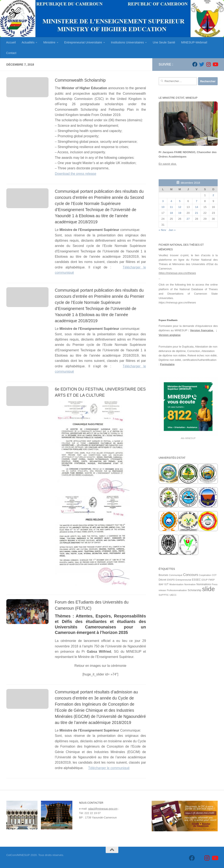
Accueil (11, 42)
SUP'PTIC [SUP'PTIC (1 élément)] (164, 595)
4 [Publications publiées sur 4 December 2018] (171, 201)
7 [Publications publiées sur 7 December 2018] (196, 201)
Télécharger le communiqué (109, 768)
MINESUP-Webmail (194, 42)
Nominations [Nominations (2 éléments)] (204, 584)
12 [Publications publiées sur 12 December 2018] (180, 207)
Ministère (49, 42)
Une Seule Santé (164, 42)
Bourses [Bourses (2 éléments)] (163, 575)
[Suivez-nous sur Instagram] (208, 64)
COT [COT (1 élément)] (214, 575)
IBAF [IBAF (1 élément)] (161, 584)
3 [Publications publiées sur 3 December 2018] (163, 201)
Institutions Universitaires (127, 42)
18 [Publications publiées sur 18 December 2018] (171, 213)
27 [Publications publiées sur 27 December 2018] (188, 219)
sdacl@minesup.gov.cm (103, 809)
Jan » (172, 230)
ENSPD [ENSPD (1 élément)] (171, 580)
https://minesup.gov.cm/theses (177, 273)
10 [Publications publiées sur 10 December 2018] (163, 207)
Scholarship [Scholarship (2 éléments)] (195, 590)
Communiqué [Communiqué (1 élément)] (176, 575)
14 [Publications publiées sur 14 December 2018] (196, 207)
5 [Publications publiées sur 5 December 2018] (180, 201)
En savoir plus (168, 164)
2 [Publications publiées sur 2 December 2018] (213, 195)
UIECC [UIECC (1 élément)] (173, 595)
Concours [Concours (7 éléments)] (191, 575)
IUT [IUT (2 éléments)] (166, 584)
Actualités (28, 42)
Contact (11, 53)
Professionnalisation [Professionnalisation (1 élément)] (177, 590)
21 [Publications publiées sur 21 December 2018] (196, 213)
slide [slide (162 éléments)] (208, 589)
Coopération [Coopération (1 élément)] (205, 575)
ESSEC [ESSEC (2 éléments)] (196, 580)
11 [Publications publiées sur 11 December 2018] (171, 207)
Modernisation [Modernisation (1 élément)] (176, 584)
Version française (202, 330)
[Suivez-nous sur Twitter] (202, 64)
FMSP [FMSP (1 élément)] (212, 580)
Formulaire (167, 364)
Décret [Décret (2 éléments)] (163, 580)
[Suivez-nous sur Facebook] (195, 64)
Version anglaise (170, 335)
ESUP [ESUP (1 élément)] (204, 580)
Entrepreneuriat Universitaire (83, 42)
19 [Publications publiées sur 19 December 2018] (180, 213)
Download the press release (76, 174)
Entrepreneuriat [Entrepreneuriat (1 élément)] (183, 580)
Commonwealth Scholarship (80, 80)
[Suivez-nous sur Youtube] (215, 64)
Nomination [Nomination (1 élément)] (190, 584)
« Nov (162, 230)
